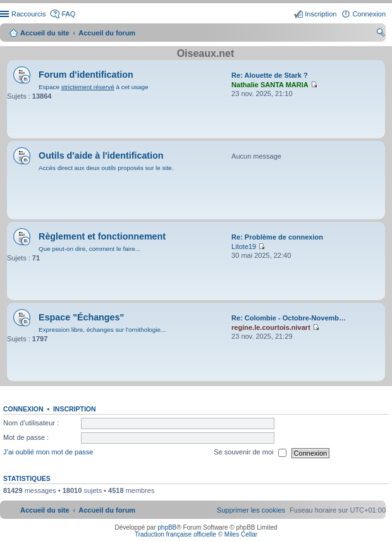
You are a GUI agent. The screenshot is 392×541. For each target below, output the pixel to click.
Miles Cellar (241, 534)
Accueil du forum (107, 33)
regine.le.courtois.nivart (271, 327)
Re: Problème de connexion (277, 237)
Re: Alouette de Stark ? (270, 75)
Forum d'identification (86, 75)
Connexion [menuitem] (369, 14)
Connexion (23, 409)
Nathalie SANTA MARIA (270, 85)
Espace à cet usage (93, 87)
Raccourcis (28, 14)
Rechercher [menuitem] (381, 34)
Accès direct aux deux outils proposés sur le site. (106, 168)
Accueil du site (45, 33)
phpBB (167, 527)
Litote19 (244, 246)
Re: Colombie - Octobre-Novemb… (289, 318)
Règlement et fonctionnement (102, 236)
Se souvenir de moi (250, 453)
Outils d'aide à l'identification (101, 155)
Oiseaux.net (206, 53)
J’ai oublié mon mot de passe (48, 453)
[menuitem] (251, 510)
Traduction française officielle (175, 534)
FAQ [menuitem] (68, 14)
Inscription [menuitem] (321, 14)
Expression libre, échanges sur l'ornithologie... (102, 330)
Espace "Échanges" (81, 317)
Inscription (75, 409)
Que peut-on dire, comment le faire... (89, 249)
